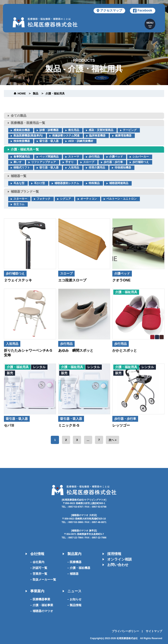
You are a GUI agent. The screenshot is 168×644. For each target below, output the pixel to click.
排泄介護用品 (97, 167)
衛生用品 (74, 130)
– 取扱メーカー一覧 (43, 580)
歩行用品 (94, 157)
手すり (70, 162)
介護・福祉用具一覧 (25, 149)
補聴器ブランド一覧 (25, 192)
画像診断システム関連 (66, 135)
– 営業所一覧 (39, 574)
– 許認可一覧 (39, 568)
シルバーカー (141, 157)
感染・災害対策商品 (101, 130)
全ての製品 (19, 116)
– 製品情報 (75, 605)
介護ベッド (116, 157)
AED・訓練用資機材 (81, 141)
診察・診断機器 (49, 130)
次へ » (113, 440)
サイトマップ (154, 631)
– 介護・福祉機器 (79, 568)
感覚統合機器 (22, 130)
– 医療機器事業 (40, 599)
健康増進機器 (123, 135)
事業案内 (37, 591)
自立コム (19, 204)
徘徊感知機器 (123, 167)
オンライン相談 (120, 559)
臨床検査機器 (97, 135)
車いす (18, 162)
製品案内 (74, 554)
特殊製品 (94, 183)
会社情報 (37, 554)
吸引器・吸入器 (49, 141)
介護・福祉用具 (55, 93)
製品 (36, 93)
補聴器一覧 (19, 176)
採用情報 (114, 554)
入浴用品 (74, 167)
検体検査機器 (22, 141)
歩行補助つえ (141, 162)
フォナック (44, 199)
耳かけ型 (39, 183)
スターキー (20, 199)
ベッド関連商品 (49, 157)
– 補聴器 (73, 574)
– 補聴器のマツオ (42, 611)
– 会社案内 (37, 562)
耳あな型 (19, 183)
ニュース (74, 591)
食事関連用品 (22, 157)
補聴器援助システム (67, 183)
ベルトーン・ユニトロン (122, 199)
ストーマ (74, 157)
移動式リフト (22, 167)
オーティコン (89, 199)
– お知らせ (75, 599)
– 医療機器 (75, 562)
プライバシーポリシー (125, 631)
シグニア (65, 199)
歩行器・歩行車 (113, 162)
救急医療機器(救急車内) (28, 135)
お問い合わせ (118, 565)
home (22, 93)
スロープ (89, 162)
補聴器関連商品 (119, 183)
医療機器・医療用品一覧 (28, 123)
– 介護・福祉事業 (42, 605)
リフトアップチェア (44, 162)
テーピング (130, 130)
